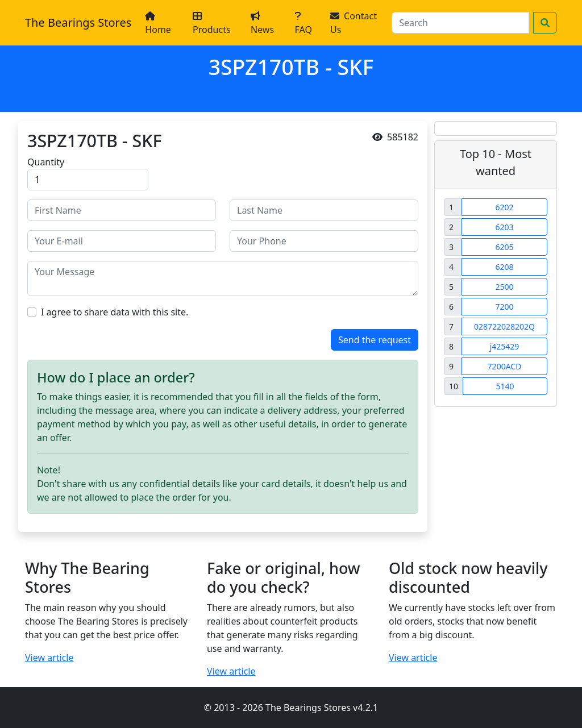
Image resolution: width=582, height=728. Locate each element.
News (262, 24)
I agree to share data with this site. (115, 312)
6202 (504, 207)
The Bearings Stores (78, 22)
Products (212, 24)
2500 (504, 287)
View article (49, 658)
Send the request (375, 340)
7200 (504, 307)
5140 (505, 386)
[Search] (460, 23)
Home (158, 24)
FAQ (304, 24)
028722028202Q (504, 326)
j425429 (505, 346)
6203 (504, 227)
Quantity (46, 162)
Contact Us (354, 23)
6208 (504, 267)
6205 (504, 247)
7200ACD (505, 366)
